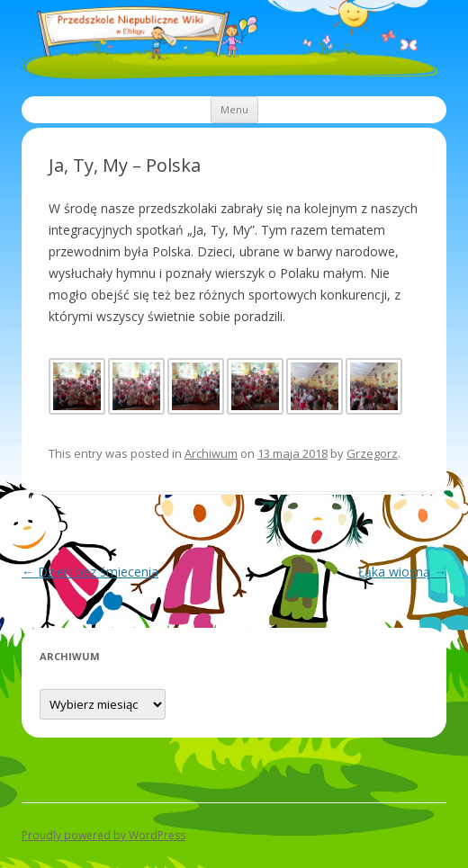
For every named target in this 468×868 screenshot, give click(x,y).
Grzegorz (372, 453)
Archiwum (211, 453)
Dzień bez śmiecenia (90, 572)
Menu (234, 109)
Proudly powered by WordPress (103, 835)
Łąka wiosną (402, 572)
